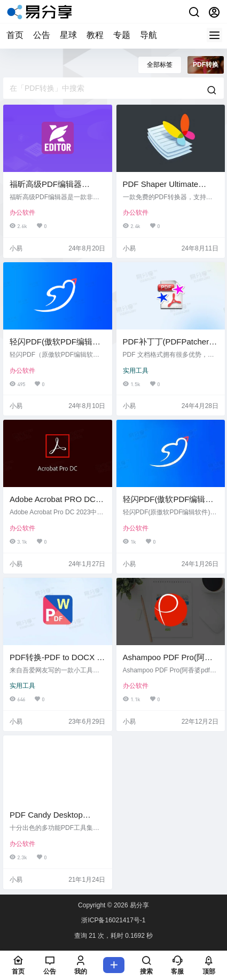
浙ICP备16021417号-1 (113, 920)
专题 (122, 35)
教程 (95, 35)
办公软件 (22, 213)
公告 (42, 35)
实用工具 (136, 371)
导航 (148, 35)
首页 (15, 35)
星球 (68, 35)
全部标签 (160, 65)
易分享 (139, 905)
